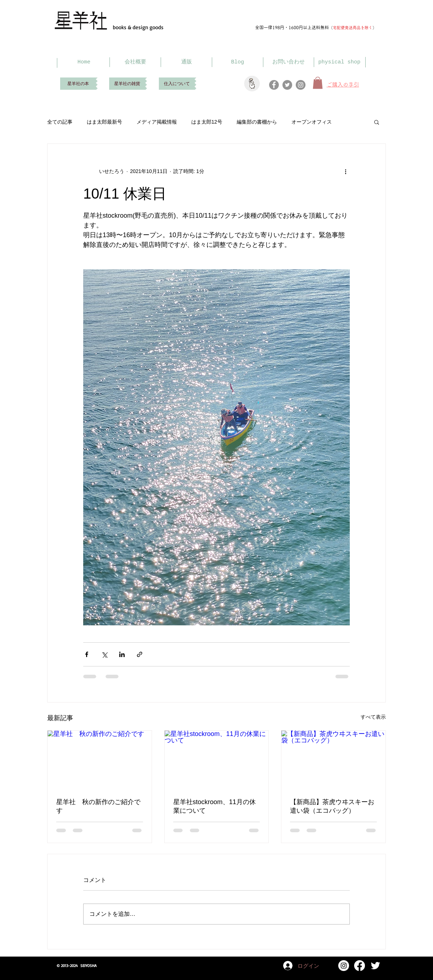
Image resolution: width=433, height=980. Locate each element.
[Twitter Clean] (375, 966)
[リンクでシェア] (140, 654)
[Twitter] (287, 85)
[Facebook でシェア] (87, 654)
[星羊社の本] (78, 84)
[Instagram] (301, 85)
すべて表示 (373, 717)
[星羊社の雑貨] (127, 84)
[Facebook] (274, 85)
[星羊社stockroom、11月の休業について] (217, 760)
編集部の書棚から (257, 122)
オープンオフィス (312, 122)
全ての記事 (60, 122)
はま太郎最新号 (104, 122)
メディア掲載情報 (157, 122)
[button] (377, 122)
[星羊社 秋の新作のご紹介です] (100, 760)
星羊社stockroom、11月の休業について (215, 806)
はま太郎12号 (207, 122)
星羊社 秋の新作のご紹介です (98, 806)
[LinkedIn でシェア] (122, 654)
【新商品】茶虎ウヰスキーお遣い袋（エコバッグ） (332, 806)
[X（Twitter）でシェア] (104, 654)
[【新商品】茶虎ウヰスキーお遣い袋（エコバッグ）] (333, 760)
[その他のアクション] (345, 171)
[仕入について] (177, 84)
